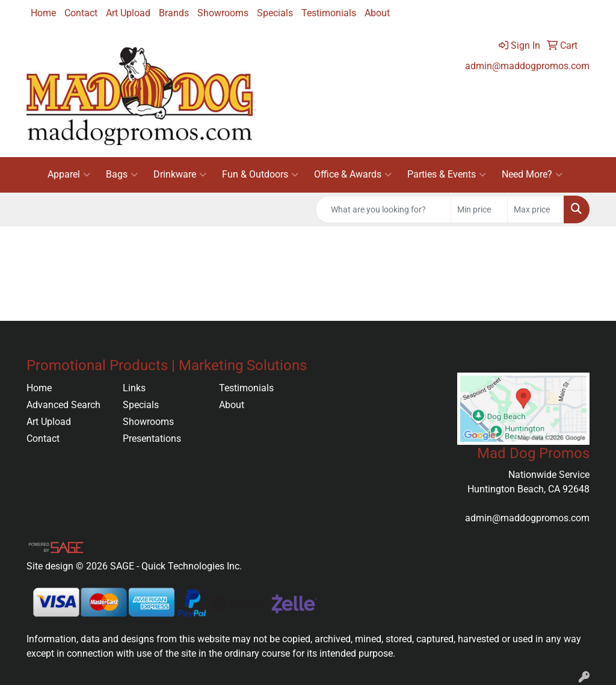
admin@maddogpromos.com (527, 66)
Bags (122, 175)
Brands (174, 13)
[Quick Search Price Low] (479, 209)
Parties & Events (447, 175)
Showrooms (223, 13)
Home (43, 13)
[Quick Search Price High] (536, 209)
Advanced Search (63, 405)
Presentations (152, 439)
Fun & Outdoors (260, 175)
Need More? (532, 175)
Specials (275, 13)
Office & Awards (353, 175)
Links (134, 388)
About (377, 13)
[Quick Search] (383, 209)
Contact (81, 13)
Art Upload (128, 13)
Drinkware (180, 175)
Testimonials (329, 13)
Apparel (69, 175)
